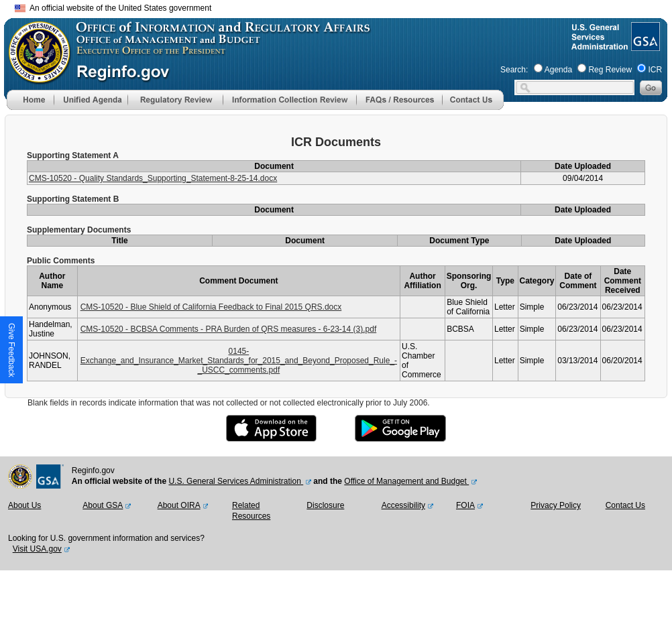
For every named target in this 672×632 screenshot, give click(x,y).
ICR (655, 70)
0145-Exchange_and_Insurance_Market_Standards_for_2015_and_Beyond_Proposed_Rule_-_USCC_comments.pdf (239, 361)
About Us (24, 505)
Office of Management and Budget (406, 481)
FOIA (465, 505)
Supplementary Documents (79, 230)
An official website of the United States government (113, 8)
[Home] (30, 107)
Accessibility (403, 505)
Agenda (558, 70)
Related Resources (251, 511)
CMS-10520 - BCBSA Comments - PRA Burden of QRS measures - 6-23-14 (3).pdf (229, 329)
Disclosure (325, 505)
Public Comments (61, 261)
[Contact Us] (473, 107)
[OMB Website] (35, 77)
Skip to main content (344, 6)
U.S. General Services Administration (236, 481)
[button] (91, 100)
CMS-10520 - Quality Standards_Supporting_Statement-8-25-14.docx (153, 178)
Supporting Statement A (73, 155)
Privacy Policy (556, 505)
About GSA (103, 505)
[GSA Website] (644, 46)
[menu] (91, 100)
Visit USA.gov (37, 549)
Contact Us (625, 505)
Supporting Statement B (73, 199)
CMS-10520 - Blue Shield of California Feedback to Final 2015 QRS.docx (211, 307)
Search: (514, 70)
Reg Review (610, 70)
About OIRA (179, 505)
